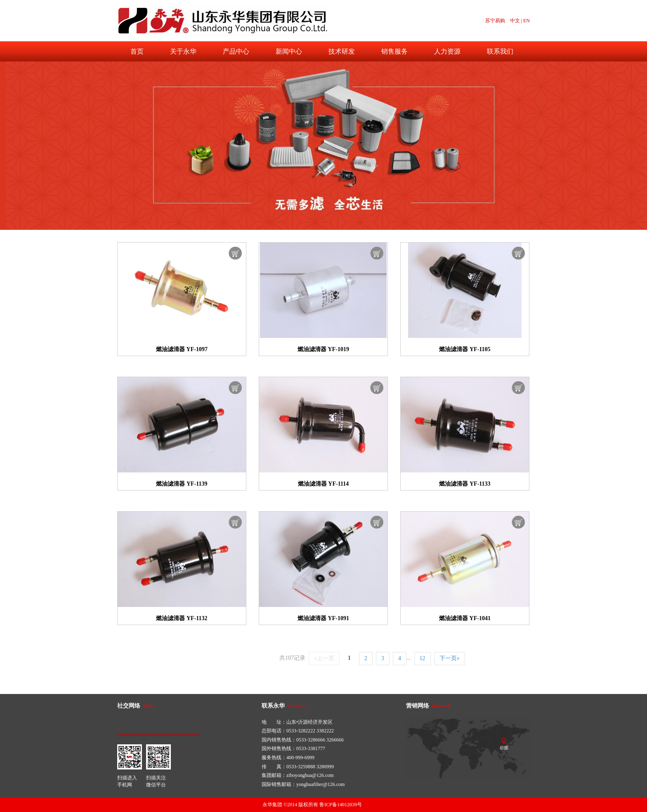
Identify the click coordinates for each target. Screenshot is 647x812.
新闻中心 (289, 51)
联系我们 (500, 51)
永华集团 (272, 805)
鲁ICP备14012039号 (341, 805)
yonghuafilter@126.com (320, 784)
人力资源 (447, 51)
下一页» (450, 658)
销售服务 (394, 51)
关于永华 (183, 51)
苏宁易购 (495, 21)
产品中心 (236, 51)
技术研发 (342, 51)
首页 (137, 51)
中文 (515, 21)
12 (423, 658)
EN (527, 21)
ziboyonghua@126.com (310, 775)
